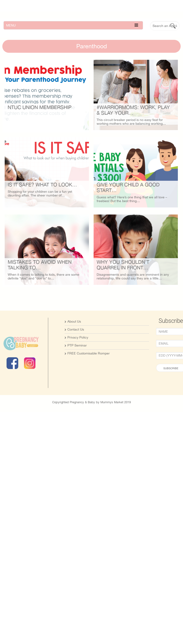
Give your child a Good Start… (114, 212)
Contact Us (76, 341)
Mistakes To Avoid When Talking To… (40, 289)
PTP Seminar (77, 357)
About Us (74, 333)
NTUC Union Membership (40, 107)
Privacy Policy (78, 349)
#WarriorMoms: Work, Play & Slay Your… (119, 122)
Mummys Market (112, 414)
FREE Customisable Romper (89, 365)
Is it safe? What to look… (42, 197)
